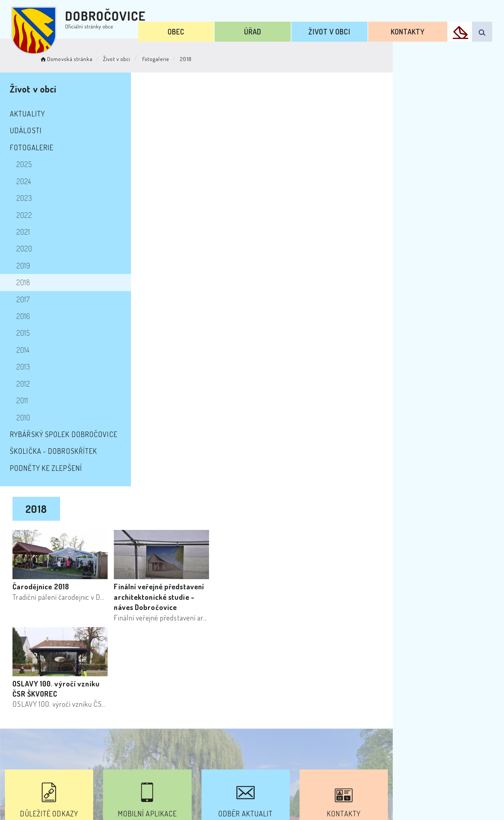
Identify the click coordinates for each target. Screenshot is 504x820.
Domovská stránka (80, 58)
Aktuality (33, 114)
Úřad (278, 29)
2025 (30, 164)
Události (32, 130)
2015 (29, 333)
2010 (29, 417)
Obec (211, 29)
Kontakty (413, 29)
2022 (30, 215)
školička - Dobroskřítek (59, 451)
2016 (29, 316)
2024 (30, 181)
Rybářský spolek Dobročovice (70, 434)
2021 (29, 232)
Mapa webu (305, 760)
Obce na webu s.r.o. (344, 792)
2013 (29, 367)
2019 (29, 265)
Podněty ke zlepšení (52, 468)
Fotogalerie (170, 58)
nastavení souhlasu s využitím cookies (388, 803)
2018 (29, 282)
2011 (28, 400)
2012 (29, 384)
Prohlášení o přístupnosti (181, 760)
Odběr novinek (253, 760)
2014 (29, 350)
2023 (30, 198)
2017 (29, 299)
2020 (30, 248)
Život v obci (345, 29)
